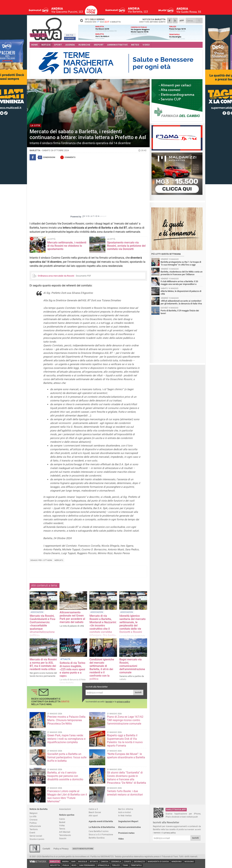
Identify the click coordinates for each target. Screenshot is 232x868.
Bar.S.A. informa (126, 809)
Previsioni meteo (126, 833)
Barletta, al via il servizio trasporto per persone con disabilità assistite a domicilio (65, 776)
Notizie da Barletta (39, 809)
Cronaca (33, 820)
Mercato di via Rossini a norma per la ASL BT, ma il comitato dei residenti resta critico (43, 664)
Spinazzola (103, 865)
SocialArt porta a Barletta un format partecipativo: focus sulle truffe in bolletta (67, 757)
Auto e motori (125, 812)
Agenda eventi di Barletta (101, 821)
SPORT (58, 45)
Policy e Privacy (61, 849)
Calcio (62, 819)
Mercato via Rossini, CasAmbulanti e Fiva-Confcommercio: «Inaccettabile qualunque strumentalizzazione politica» (43, 625)
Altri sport (93, 816)
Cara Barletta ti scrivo (99, 831)
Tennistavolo (65, 835)
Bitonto (94, 862)
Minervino (177, 862)
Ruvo (74, 865)
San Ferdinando (87, 865)
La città (33, 816)
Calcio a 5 (93, 809)
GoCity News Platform (83, 849)
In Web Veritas (125, 816)
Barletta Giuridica (97, 838)
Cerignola (116, 862)
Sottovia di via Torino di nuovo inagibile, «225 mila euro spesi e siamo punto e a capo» (72, 669)
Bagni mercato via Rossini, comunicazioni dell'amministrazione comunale (132, 666)
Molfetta (55, 865)
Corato (128, 862)
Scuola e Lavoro (37, 839)
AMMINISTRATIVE (117, 45)
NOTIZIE (46, 45)
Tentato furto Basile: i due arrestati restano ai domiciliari (125, 793)
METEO (135, 45)
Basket (62, 822)
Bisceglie (83, 862)
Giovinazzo (139, 862)
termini (109, 702)
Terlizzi (116, 865)
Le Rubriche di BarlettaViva (102, 827)
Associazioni (65, 809)
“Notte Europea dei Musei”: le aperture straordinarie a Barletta (126, 756)
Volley (62, 825)
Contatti (46, 849)
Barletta (55, 862)
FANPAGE (70, 38)
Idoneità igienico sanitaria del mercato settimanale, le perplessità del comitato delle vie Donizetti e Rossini (132, 624)
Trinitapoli (136, 865)
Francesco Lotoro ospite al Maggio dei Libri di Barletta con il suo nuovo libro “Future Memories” (67, 796)
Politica (33, 823)
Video (121, 839)
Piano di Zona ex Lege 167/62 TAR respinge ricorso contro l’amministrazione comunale (125, 720)
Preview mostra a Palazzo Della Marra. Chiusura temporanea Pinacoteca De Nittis (66, 720)
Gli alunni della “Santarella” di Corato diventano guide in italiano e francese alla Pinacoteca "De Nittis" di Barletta (127, 778)
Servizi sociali (36, 836)
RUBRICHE (84, 45)
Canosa (105, 862)
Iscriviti (138, 692)
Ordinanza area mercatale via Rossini (56, 276)
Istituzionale (35, 826)
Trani (125, 865)
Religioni (33, 813)
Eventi (32, 833)
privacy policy (123, 702)
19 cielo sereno (100, 20)
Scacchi (63, 838)
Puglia (66, 865)
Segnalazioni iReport (128, 821)
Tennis (62, 829)
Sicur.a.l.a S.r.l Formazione (101, 834)
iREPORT (99, 45)
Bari (73, 862)
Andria (65, 862)
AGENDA (70, 45)
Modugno (189, 862)
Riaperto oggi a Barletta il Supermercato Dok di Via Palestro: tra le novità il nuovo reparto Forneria (125, 740)
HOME (35, 45)
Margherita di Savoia (158, 862)
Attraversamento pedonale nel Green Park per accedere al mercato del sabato (72, 617)
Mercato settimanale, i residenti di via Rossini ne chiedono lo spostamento (67, 246)
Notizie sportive (67, 815)
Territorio (34, 829)
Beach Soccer (95, 812)
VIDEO (146, 45)
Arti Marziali (65, 832)
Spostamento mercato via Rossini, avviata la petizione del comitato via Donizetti (126, 246)
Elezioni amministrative (129, 827)
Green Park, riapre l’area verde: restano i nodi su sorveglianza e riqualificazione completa (66, 739)
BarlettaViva (46, 28)
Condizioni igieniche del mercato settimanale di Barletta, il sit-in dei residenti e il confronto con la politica (102, 669)
